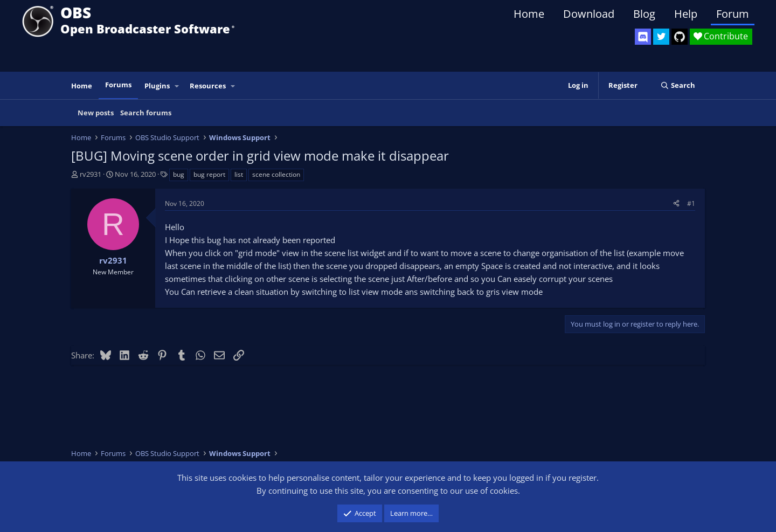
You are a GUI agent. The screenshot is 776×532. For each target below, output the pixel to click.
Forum (733, 14)
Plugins (157, 86)
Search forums (146, 113)
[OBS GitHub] (680, 37)
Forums (118, 85)
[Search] (678, 85)
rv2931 (91, 174)
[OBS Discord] (643, 37)
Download (589, 14)
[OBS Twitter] (661, 37)
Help (686, 14)
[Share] (676, 203)
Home (529, 14)
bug (179, 174)
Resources (208, 86)
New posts (96, 113)
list (239, 174)
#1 (691, 203)
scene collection (276, 174)
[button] (177, 86)
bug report (209, 174)
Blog (644, 14)
